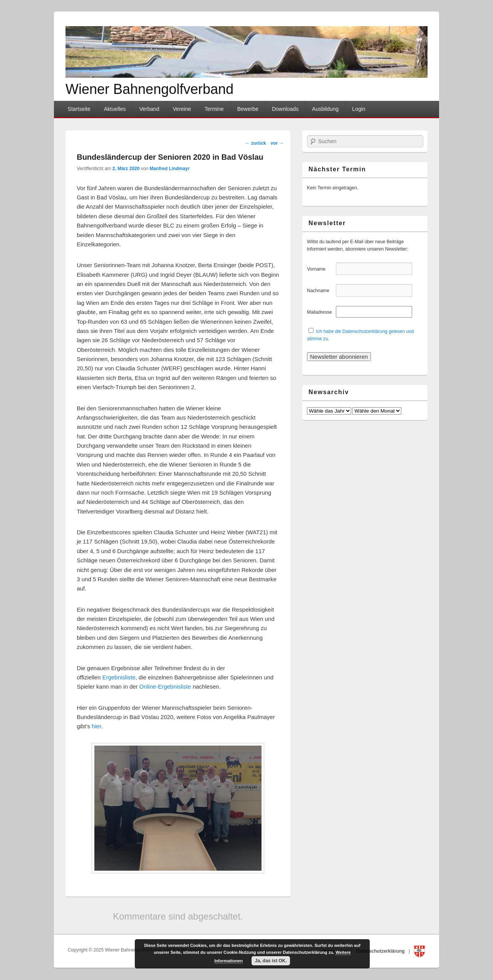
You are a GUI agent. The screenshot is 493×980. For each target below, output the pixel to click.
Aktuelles (115, 109)
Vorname (321, 269)
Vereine (182, 109)
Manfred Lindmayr (169, 169)
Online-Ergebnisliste (165, 687)
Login (359, 109)
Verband (149, 109)
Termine (214, 109)
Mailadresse (321, 312)
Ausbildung (325, 109)
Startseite (79, 109)
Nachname (321, 291)
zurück (256, 143)
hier (96, 726)
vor (277, 143)
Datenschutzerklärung (381, 951)
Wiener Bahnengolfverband (149, 89)
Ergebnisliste (119, 677)
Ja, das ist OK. (271, 961)
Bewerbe (248, 109)
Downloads (285, 109)
